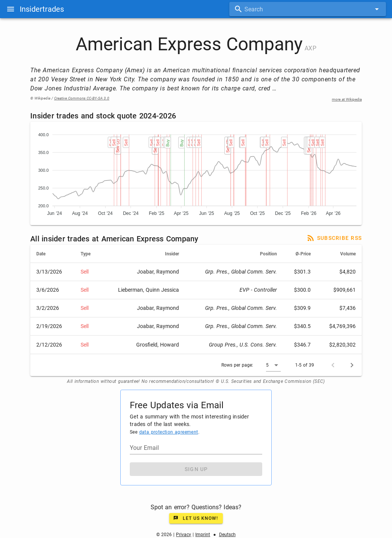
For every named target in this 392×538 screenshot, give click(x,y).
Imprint (203, 535)
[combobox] (308, 9)
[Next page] (352, 365)
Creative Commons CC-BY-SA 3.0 (82, 98)
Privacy (184, 535)
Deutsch (227, 535)
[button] (273, 365)
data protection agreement (169, 432)
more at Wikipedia (347, 99)
